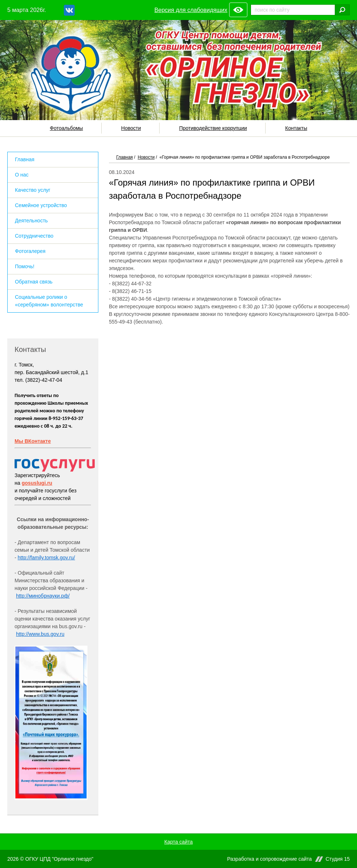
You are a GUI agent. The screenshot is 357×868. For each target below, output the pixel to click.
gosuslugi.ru (37, 483)
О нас (22, 175)
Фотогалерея (30, 251)
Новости (131, 128)
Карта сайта (178, 842)
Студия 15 (338, 859)
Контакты (296, 128)
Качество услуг (33, 190)
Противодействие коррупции (213, 128)
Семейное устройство (41, 205)
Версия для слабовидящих (191, 10)
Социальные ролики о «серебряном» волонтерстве (49, 301)
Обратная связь (34, 282)
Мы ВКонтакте (33, 441)
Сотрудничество (34, 236)
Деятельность (31, 221)
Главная (125, 157)
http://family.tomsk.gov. (44, 558)
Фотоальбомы (66, 128)
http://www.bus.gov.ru (40, 634)
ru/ (72, 558)
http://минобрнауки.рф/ (43, 596)
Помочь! (25, 266)
